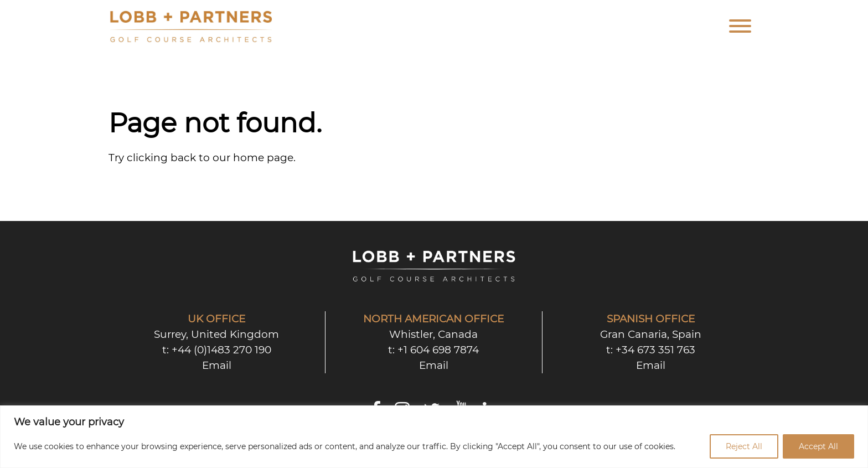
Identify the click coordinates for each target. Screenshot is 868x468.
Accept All (818, 446)
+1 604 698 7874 (438, 350)
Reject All (744, 446)
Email (217, 365)
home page (263, 158)
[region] (434, 437)
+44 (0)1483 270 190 (221, 350)
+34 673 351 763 (655, 350)
